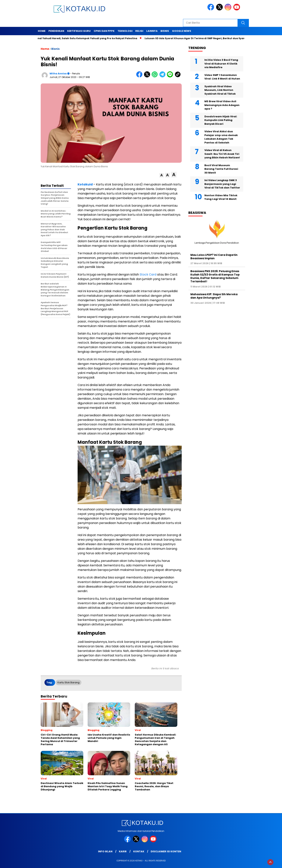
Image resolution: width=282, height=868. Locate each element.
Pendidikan (56, 31)
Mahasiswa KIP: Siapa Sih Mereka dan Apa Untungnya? (214, 296)
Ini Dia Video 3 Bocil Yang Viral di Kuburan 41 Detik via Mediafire (221, 64)
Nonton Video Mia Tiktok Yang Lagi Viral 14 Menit (221, 197)
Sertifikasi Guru (79, 31)
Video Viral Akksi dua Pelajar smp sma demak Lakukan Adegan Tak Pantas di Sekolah (221, 137)
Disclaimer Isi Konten (166, 851)
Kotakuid (85, 184)
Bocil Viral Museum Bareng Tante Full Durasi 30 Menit (221, 169)
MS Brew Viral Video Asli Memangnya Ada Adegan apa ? (222, 105)
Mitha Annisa (58, 74)
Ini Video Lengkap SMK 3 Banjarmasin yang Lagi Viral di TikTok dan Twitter (222, 184)
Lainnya (152, 31)
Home (42, 31)
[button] (162, 175)
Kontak (139, 851)
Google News (182, 31)
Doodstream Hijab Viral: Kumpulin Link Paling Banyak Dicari (221, 120)
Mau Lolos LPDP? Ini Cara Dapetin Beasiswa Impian (214, 257)
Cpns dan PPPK (104, 31)
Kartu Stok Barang (69, 682)
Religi (139, 31)
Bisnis (165, 31)
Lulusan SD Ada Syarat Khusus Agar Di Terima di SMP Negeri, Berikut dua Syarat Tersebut (204, 38)
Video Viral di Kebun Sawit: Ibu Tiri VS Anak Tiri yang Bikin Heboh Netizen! (222, 154)
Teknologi (125, 31)
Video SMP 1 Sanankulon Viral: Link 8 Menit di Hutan (222, 77)
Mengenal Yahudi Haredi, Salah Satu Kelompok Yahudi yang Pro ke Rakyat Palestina (85, 38)
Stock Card (148, 274)
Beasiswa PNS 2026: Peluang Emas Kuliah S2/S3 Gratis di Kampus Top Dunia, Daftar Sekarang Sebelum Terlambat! (215, 276)
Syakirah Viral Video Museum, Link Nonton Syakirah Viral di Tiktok (220, 90)
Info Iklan (105, 851)
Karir (123, 851)
